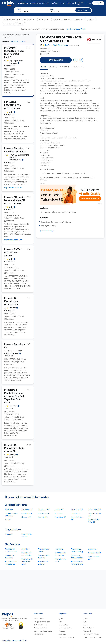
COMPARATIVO (78, 67)
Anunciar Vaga (80, 3)
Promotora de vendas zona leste (27, 561)
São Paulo (9, 510)
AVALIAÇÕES (65, 67)
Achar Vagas (23, 3)
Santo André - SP (94, 510)
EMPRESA (53, 67)
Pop (14, 406)
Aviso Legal (62, 634)
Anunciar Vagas (64, 625)
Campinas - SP (44, 510)
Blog (63, 3)
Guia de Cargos (88, 628)
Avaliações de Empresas (40, 3)
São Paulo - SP (27, 510)
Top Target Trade (56, 45)
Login (89, 3)
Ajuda (61, 619)
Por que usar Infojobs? (42, 622)
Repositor (25, 549)
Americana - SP (44, 513)
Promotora (59, 549)
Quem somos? (39, 619)
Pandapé (62, 631)
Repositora (92, 549)
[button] (83, 10)
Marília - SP (59, 513)
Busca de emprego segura (92, 637)
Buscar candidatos (65, 628)
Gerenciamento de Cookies (43, 631)
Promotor (9, 534)
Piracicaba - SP (60, 517)
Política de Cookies (40, 628)
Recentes (15, 41)
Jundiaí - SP (59, 510)
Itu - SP (8, 519)
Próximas (23, 41)
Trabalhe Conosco (40, 625)
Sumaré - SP (76, 513)
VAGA (44, 67)
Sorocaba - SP (27, 513)
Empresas (70, 3)
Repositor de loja (94, 553)
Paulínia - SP (43, 517)
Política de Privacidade (66, 637)
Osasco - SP (26, 517)
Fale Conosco (39, 634)
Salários (55, 3)
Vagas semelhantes (13, 188)
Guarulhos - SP (77, 510)
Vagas (85, 625)
